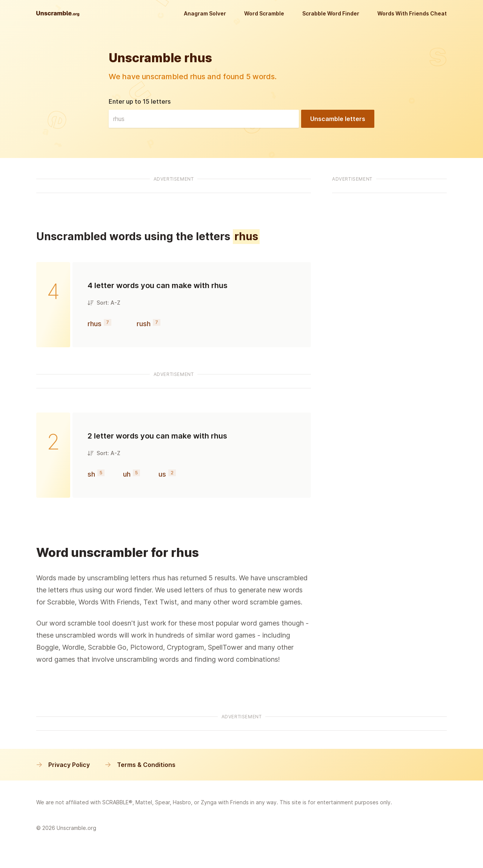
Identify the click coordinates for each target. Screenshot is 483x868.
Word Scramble (264, 13)
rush (144, 324)
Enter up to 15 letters (140, 101)
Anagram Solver (205, 13)
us (162, 474)
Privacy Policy (63, 765)
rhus (95, 324)
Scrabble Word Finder (331, 13)
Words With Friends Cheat (412, 13)
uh (127, 474)
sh (91, 474)
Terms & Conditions (140, 765)
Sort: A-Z (104, 303)
